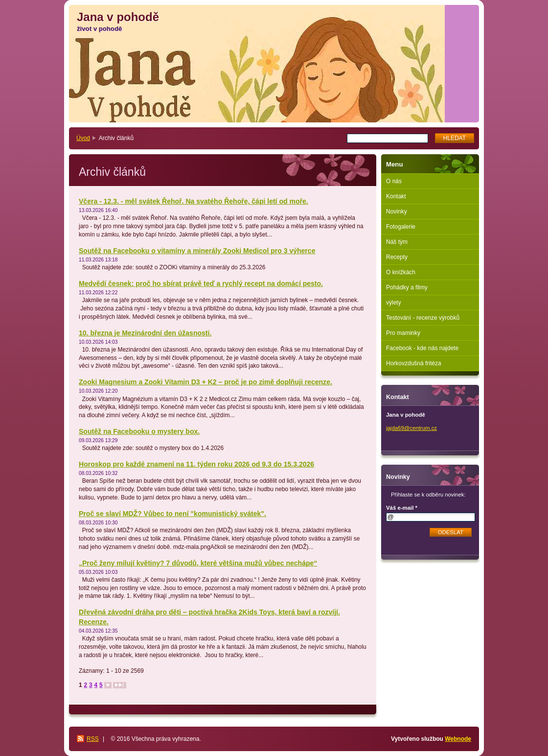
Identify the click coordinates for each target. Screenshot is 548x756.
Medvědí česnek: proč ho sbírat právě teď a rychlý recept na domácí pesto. (201, 283)
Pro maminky (403, 333)
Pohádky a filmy (407, 287)
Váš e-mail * (402, 508)
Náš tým (397, 242)
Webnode (458, 739)
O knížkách (401, 272)
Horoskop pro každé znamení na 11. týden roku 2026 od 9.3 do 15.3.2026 (196, 464)
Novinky (397, 212)
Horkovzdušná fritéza (414, 363)
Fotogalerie (401, 227)
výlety (394, 303)
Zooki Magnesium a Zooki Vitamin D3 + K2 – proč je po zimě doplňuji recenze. (205, 382)
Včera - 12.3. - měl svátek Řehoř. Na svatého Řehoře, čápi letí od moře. (194, 201)
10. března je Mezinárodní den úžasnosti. (145, 333)
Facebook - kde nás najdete (422, 348)
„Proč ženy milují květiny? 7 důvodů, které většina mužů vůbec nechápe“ (198, 563)
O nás (394, 181)
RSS (93, 739)
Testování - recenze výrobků (423, 318)
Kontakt (396, 196)
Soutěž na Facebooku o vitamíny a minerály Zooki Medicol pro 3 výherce (197, 251)
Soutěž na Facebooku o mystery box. (139, 431)
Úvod (83, 138)
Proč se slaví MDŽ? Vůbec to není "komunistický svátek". (172, 514)
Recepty (397, 257)
